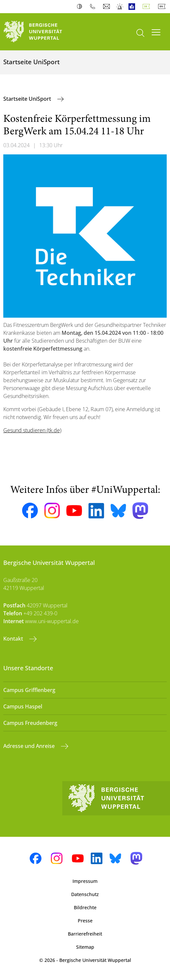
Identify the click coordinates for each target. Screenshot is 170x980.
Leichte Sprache (133, 7)
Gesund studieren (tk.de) (32, 430)
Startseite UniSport (28, 99)
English (163, 7)
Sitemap (85, 947)
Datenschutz (85, 894)
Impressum (85, 881)
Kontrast (81, 7)
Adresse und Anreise (30, 746)
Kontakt (14, 639)
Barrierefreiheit (85, 934)
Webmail (107, 7)
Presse (85, 921)
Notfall (120, 7)
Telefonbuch (94, 7)
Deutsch (148, 7)
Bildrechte (85, 907)
